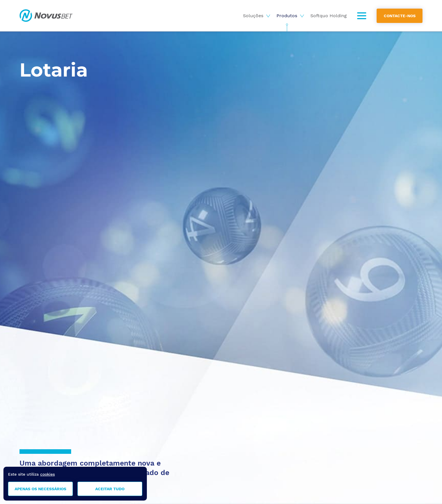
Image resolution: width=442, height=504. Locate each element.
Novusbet (46, 16)
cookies (47, 474)
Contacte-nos (400, 15)
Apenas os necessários (40, 489)
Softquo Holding (329, 16)
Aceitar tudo (110, 489)
